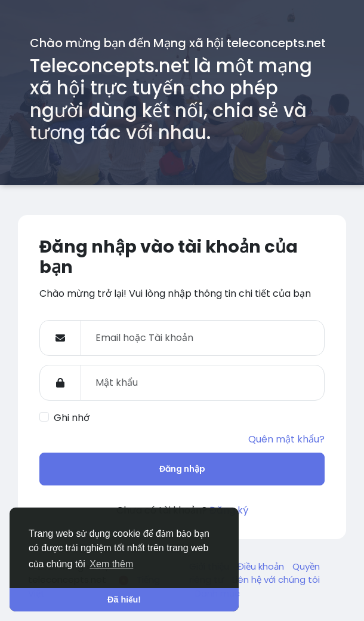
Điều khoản (262, 566)
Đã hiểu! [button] (124, 600)
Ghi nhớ (72, 418)
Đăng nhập (182, 469)
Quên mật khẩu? (286, 439)
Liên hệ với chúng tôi (276, 580)
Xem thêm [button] (111, 564)
